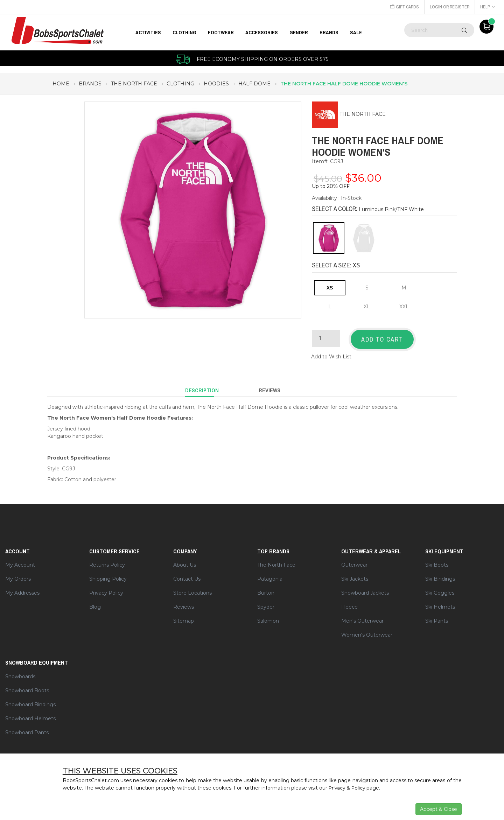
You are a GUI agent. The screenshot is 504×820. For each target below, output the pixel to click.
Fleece (349, 603)
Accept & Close (439, 809)
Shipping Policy (108, 575)
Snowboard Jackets (365, 589)
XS (330, 288)
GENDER (299, 32)
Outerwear (354, 561)
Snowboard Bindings (30, 701)
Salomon (268, 617)
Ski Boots (437, 561)
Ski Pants (437, 617)
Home (61, 84)
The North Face (276, 561)
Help (487, 7)
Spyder (266, 603)
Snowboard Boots (27, 687)
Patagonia (270, 575)
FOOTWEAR (221, 32)
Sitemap (184, 617)
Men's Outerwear (362, 617)
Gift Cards (403, 7)
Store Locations (192, 589)
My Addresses (22, 589)
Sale (356, 32)
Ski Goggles (440, 589)
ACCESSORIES (262, 32)
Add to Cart (382, 339)
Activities (148, 32)
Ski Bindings (440, 575)
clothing (180, 84)
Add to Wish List (331, 355)
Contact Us (187, 575)
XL (367, 307)
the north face (134, 84)
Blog (95, 603)
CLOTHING (184, 32)
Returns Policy (107, 561)
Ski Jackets (355, 575)
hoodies (216, 84)
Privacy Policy (106, 589)
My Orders (18, 575)
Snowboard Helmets (30, 715)
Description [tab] (202, 387)
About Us (185, 561)
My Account (20, 561)
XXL (404, 307)
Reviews (184, 603)
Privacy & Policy (348, 788)
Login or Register (449, 7)
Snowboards (20, 673)
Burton (266, 589)
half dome (254, 84)
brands (90, 84)
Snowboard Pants (27, 729)
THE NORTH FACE (363, 114)
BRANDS (329, 32)
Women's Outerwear (367, 631)
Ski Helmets (440, 603)
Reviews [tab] (269, 387)
